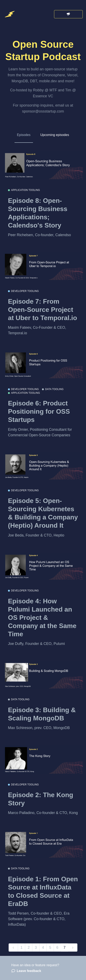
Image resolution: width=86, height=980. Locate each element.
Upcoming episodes (55, 135)
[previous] (13, 948)
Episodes (24, 135)
